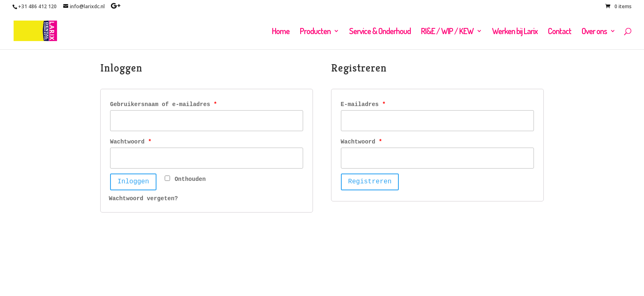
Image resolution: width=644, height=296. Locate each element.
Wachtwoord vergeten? (143, 199)
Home (281, 32)
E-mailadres (363, 104)
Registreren (370, 182)
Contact (560, 32)
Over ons (594, 32)
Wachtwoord (131, 142)
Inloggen (133, 182)
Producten (315, 32)
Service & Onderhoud (380, 32)
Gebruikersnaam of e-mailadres (163, 104)
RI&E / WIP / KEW (447, 32)
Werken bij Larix (515, 32)
